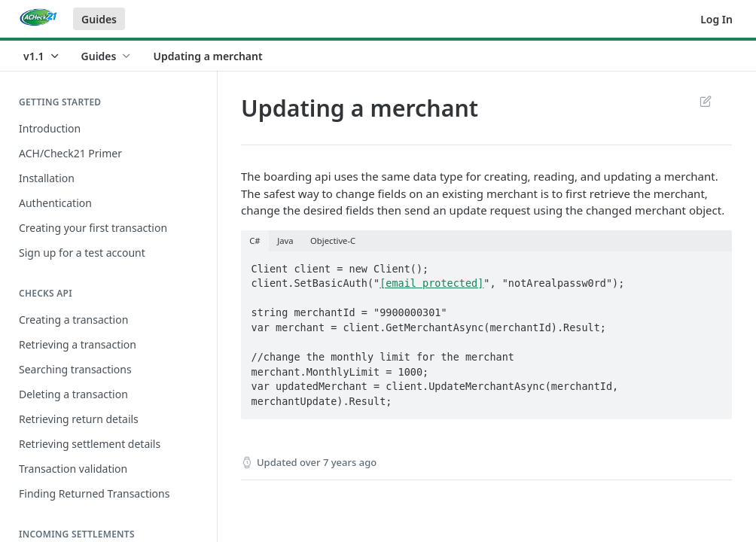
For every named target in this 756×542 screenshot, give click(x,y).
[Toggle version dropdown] (42, 56)
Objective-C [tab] (333, 241)
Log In (716, 19)
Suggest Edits (705, 101)
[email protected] (431, 283)
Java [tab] (285, 241)
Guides (99, 19)
